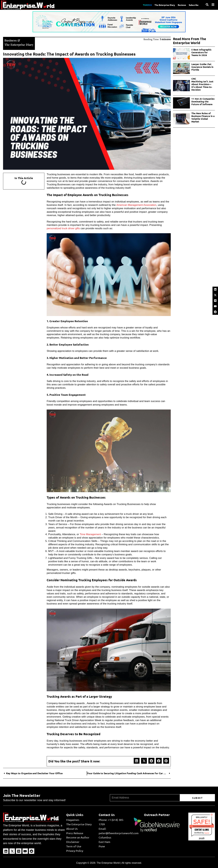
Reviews (180, 5)
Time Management (90, 534)
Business (10, 40)
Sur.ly (207, 832)
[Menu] (213, 5)
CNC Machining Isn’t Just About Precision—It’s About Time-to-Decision (202, 84)
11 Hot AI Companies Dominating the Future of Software (203, 101)
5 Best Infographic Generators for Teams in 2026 (201, 52)
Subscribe (193, 5)
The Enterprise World (108, 863)
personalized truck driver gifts (64, 228)
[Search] (207, 5)
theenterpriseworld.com (202, 826)
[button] (137, 760)
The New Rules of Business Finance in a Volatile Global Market (203, 117)
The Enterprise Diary (161, 5)
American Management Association (137, 205)
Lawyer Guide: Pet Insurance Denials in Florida (202, 67)
